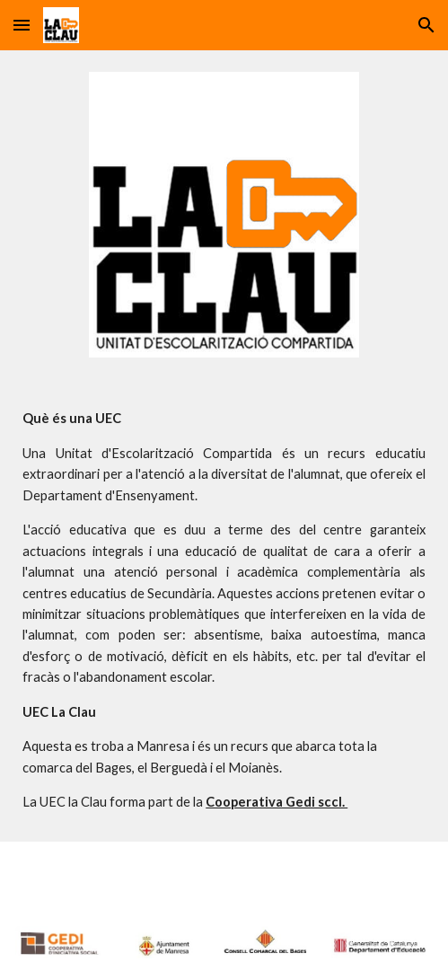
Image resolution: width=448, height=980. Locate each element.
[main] (224, 610)
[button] (22, 25)
